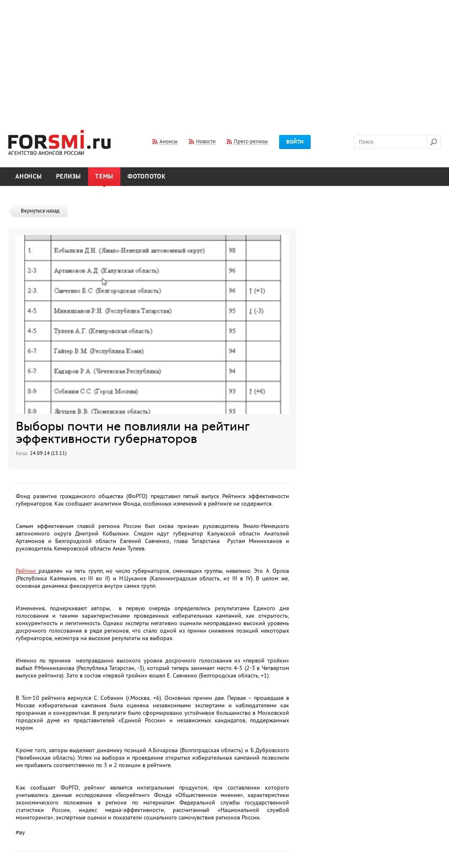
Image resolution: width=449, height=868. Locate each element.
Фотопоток (147, 177)
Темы (104, 177)
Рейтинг (27, 571)
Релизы (69, 177)
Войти (295, 142)
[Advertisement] (225, 59)
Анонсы (29, 177)
